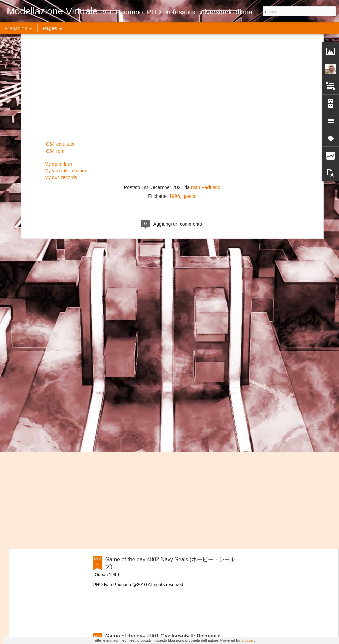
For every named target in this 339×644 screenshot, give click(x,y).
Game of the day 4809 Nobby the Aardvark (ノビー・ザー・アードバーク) (136, 202)
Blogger (248, 640)
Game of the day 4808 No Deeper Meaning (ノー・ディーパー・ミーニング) (217, 202)
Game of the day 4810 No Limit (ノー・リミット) (57, 199)
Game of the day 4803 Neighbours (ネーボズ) (160, 482)
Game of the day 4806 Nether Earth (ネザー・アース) (170, 250)
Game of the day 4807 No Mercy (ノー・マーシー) (297, 199)
